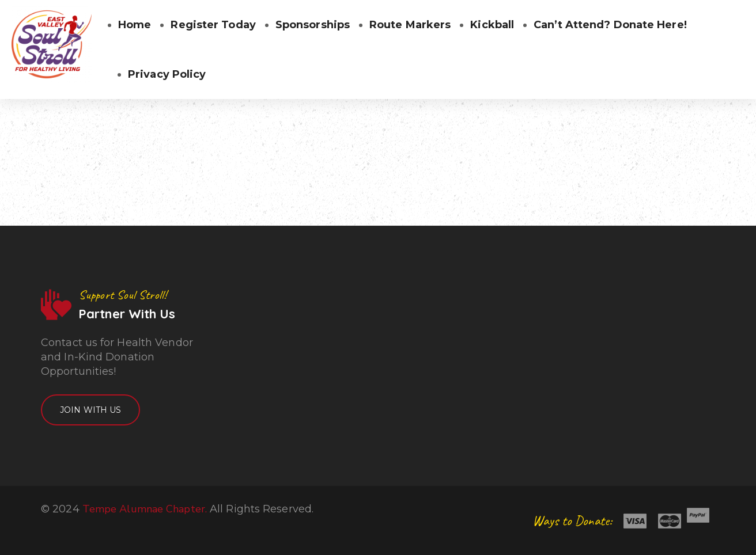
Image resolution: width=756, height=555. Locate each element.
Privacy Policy (167, 74)
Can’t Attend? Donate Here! (610, 25)
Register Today (213, 25)
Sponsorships (313, 25)
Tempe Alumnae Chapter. (145, 509)
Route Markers (410, 25)
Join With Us (90, 410)
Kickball (492, 25)
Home (135, 25)
